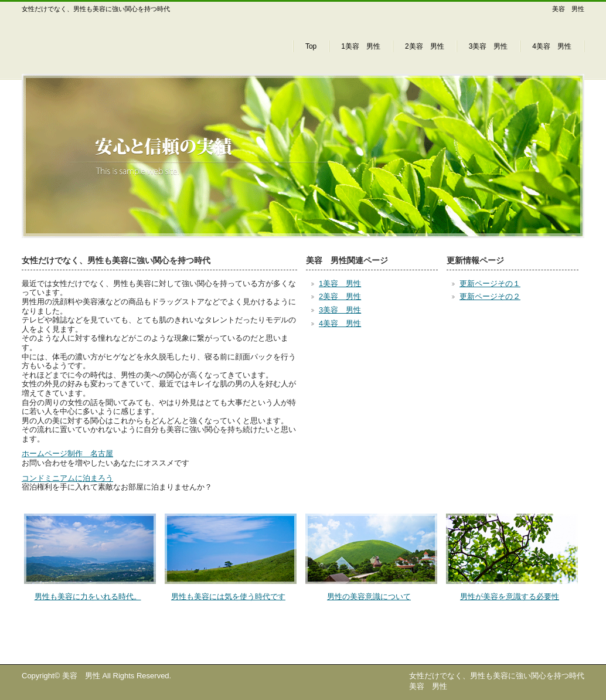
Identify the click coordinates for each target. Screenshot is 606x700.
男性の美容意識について (369, 597)
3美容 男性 (488, 46)
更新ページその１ (490, 283)
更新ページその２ (490, 296)
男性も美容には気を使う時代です (228, 597)
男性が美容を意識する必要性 (510, 597)
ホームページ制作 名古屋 (67, 453)
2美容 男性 (425, 46)
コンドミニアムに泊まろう (67, 478)
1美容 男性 (361, 46)
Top (311, 46)
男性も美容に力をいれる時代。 (88, 597)
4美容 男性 (552, 46)
